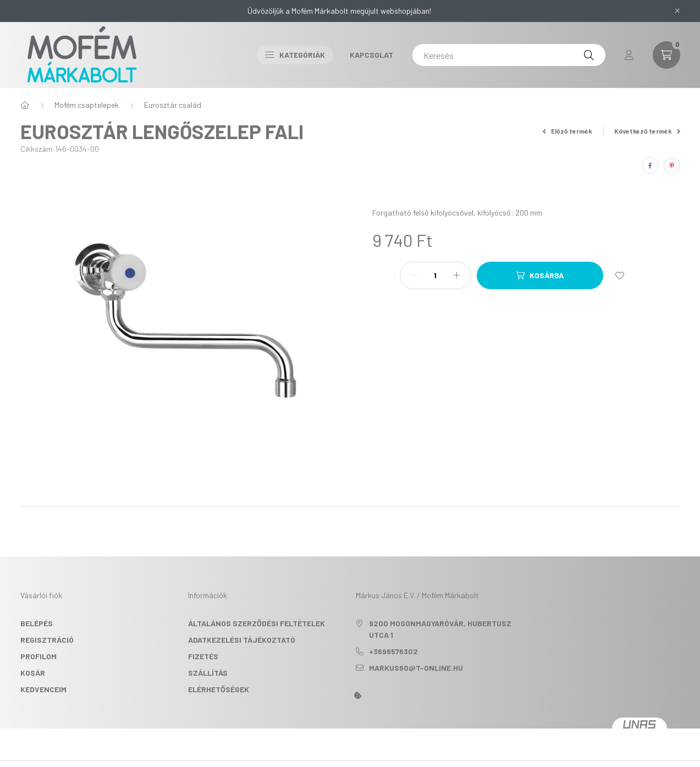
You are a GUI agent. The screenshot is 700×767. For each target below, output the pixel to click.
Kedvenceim (43, 689)
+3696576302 (393, 651)
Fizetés (203, 656)
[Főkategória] (25, 105)
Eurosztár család (173, 105)
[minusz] (414, 275)
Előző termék (567, 131)
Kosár (33, 673)
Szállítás (208, 673)
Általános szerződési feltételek (257, 623)
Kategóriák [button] (295, 55)
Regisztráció (47, 640)
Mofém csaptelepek (87, 105)
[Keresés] (509, 55)
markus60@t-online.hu (416, 668)
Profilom (38, 656)
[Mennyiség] (436, 275)
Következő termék (647, 131)
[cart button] (666, 55)
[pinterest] (672, 165)
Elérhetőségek (219, 689)
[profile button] (629, 55)
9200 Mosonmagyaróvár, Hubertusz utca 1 (440, 629)
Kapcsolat (371, 55)
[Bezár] (677, 11)
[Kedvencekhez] (620, 275)
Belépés (37, 623)
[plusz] (457, 275)
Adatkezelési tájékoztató (242, 640)
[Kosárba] (540, 275)
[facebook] (650, 165)
